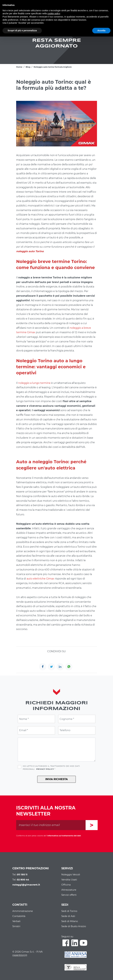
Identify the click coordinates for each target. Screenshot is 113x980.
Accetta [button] (101, 30)
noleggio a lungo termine (34, 383)
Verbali (16, 921)
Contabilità (19, 916)
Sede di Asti (68, 916)
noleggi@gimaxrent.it (26, 885)
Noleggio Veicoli (71, 874)
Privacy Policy (45, 769)
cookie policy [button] (54, 13)
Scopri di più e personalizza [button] (22, 30)
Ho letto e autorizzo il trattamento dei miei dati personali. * (51, 768)
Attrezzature (69, 890)
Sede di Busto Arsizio (74, 926)
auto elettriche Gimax (40, 579)
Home (19, 67)
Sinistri (16, 926)
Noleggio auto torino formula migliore (53, 67)
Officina (66, 885)
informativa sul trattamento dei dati (64, 836)
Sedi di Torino (69, 911)
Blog (28, 67)
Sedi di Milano (70, 921)
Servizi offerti (69, 895)
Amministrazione (23, 911)
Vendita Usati (69, 880)
